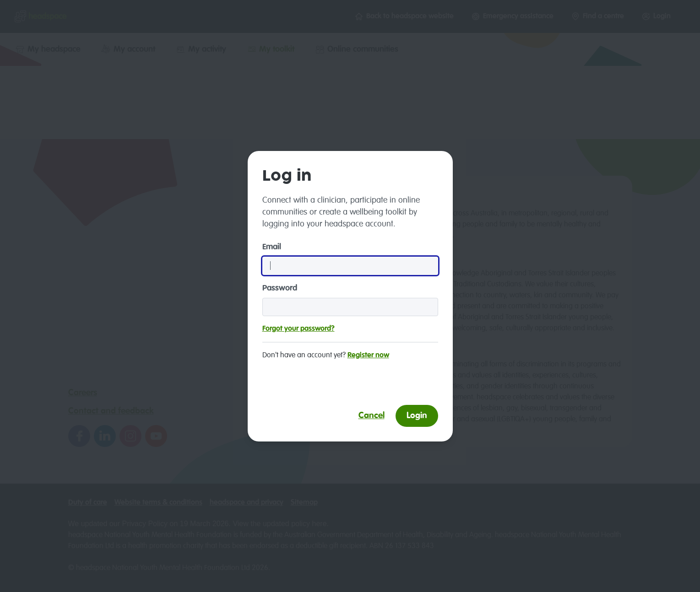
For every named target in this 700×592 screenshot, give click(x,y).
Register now (368, 355)
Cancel (372, 416)
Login (417, 416)
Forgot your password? (298, 329)
